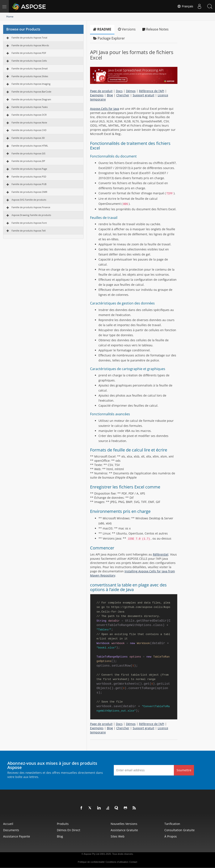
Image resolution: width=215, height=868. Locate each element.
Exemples (97, 95)
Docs (119, 91)
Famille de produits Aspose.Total (29, 38)
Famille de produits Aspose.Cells (29, 61)
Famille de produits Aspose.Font (29, 223)
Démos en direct (69, 830)
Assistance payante (17, 836)
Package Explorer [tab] (109, 38)
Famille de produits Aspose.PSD (29, 177)
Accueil (8, 824)
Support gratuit (144, 95)
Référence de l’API (152, 91)
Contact (133, 862)
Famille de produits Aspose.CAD (29, 130)
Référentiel (161, 554)
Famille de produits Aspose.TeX (29, 231)
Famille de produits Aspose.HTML (30, 146)
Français (185, 6)
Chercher (123, 95)
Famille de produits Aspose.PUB (29, 184)
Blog (110, 95)
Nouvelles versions (124, 824)
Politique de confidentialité (91, 862)
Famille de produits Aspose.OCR (29, 115)
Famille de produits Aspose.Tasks (30, 107)
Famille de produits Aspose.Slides (30, 76)
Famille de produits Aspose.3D (28, 138)
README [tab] (102, 29)
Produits (63, 824)
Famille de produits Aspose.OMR (29, 192)
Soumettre (184, 770)
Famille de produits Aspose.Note (29, 122)
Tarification (172, 824)
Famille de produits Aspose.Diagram (31, 99)
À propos (171, 836)
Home (10, 17)
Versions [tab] (127, 29)
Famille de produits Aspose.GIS (28, 153)
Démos (131, 91)
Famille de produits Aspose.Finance (31, 207)
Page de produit (101, 91)
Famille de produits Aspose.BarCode (31, 92)
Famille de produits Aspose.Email (30, 68)
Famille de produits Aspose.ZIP (28, 161)
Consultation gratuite (180, 830)
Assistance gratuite (124, 830)
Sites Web (118, 836)
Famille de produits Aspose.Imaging (31, 84)
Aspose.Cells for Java (105, 109)
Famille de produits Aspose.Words (30, 45)
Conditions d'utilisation (117, 862)
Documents (11, 830)
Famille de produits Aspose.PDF (29, 53)
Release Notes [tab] (155, 29)
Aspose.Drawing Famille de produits (31, 215)
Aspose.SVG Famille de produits (29, 200)
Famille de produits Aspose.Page (29, 169)
